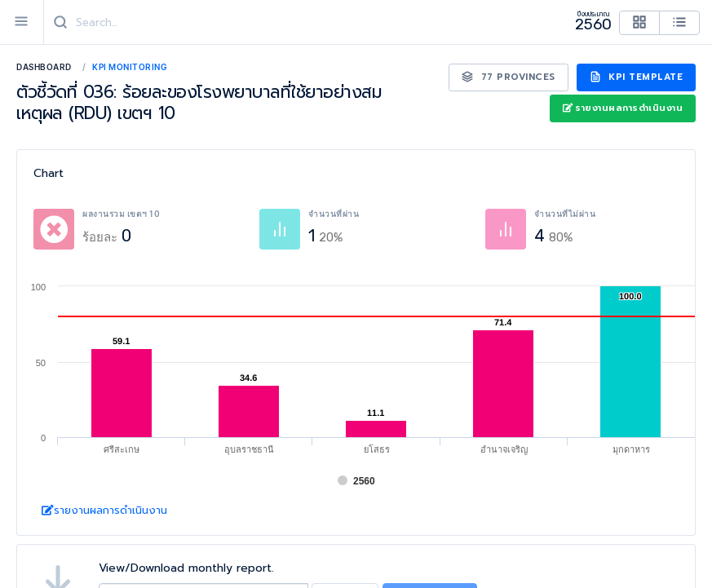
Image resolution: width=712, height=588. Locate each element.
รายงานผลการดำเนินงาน (623, 108)
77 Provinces (509, 77)
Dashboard (44, 67)
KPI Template (637, 77)
